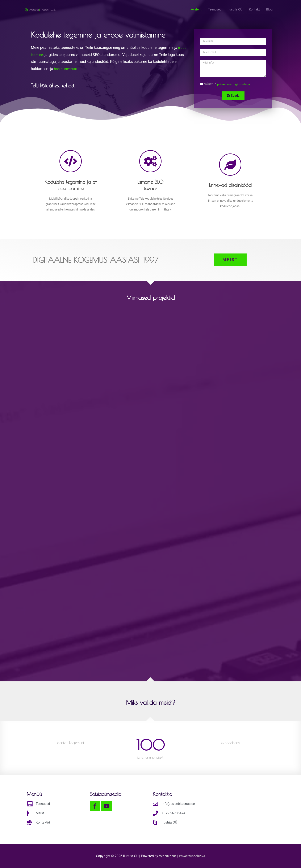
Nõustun (228, 84)
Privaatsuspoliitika (192, 856)
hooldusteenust (67, 69)
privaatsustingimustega (235, 84)
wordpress (76, 204)
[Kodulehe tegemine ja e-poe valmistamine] (40, 10)
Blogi (269, 10)
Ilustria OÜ (233, 10)
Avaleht (192, 10)
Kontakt (253, 10)
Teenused (212, 10)
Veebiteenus (167, 856)
